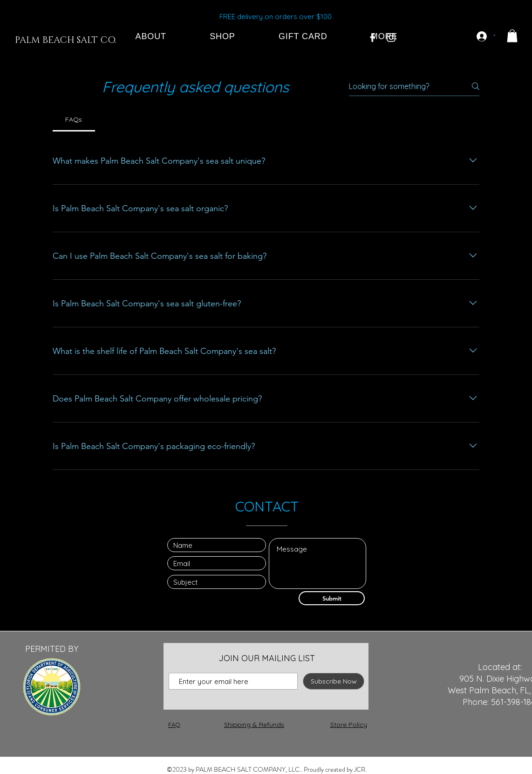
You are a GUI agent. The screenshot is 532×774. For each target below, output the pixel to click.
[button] (512, 36)
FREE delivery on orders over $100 (276, 17)
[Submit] (332, 598)
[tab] (74, 119)
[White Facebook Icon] (372, 38)
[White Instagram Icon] (391, 38)
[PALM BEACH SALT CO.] (66, 40)
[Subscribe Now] (334, 681)
